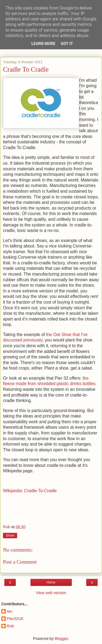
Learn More (43, 44)
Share (10, 536)
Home (51, 582)
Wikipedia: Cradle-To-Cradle (30, 491)
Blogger (61, 639)
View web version (51, 593)
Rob (10, 626)
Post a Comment (20, 562)
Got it (67, 44)
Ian (10, 611)
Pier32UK (15, 619)
